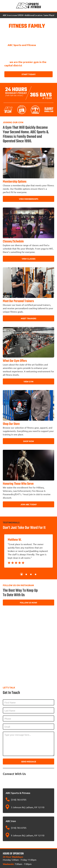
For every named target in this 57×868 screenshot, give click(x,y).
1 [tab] (22, 574)
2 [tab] (26, 574)
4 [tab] (35, 574)
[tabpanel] (28, 551)
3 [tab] (31, 574)
